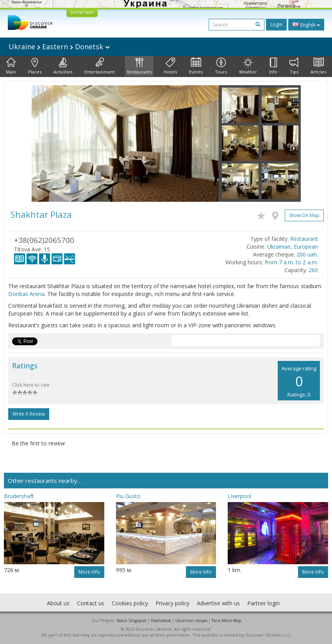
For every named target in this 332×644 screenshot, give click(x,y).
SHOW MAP (82, 12)
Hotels (170, 66)
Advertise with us (218, 603)
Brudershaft (19, 496)
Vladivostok (161, 621)
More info (89, 572)
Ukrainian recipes (191, 621)
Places (35, 66)
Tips (294, 66)
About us (58, 603)
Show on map (304, 215)
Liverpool (239, 496)
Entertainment (100, 66)
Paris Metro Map (226, 621)
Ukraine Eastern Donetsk (59, 47)
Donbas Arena (26, 294)
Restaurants (139, 66)
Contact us (91, 603)
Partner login (263, 603)
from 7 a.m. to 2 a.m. (291, 262)
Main (11, 66)
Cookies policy (130, 603)
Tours (221, 66)
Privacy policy (172, 603)
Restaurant (304, 239)
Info (273, 66)
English (306, 25)
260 (313, 270)
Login (276, 24)
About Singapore (131, 621)
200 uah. (307, 254)
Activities (63, 66)
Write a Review (29, 414)
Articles (318, 66)
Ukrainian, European (293, 247)
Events (196, 66)
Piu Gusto (128, 496)
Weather (248, 66)
